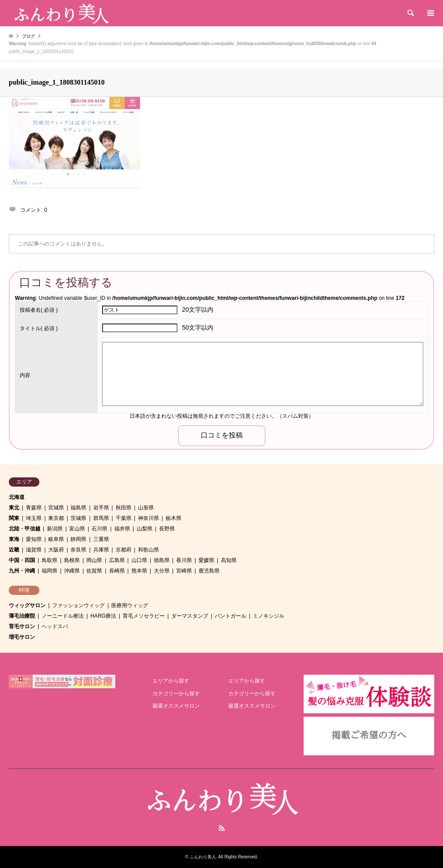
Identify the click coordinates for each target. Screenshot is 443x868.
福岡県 (50, 571)
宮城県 (56, 508)
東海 (14, 539)
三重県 (101, 539)
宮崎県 (184, 571)
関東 (14, 518)
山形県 (146, 508)
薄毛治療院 (22, 616)
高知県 (229, 560)
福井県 (122, 529)
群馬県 (101, 518)
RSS (222, 828)
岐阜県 (56, 539)
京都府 (124, 550)
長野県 (167, 529)
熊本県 (139, 571)
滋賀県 (34, 550)
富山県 (77, 529)
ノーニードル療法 (63, 616)
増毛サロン (22, 637)
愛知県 (34, 539)
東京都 (56, 518)
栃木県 (174, 518)
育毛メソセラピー (144, 616)
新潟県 (55, 529)
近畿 (14, 550)
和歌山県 (149, 550)
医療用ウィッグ (130, 605)
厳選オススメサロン (176, 706)
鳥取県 (50, 560)
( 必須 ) (39, 310)
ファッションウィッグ (78, 605)
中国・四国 (22, 560)
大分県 (162, 571)
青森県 (34, 508)
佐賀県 (94, 571)
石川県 (99, 529)
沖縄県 (72, 571)
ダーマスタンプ (190, 616)
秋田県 (124, 508)
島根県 (72, 560)
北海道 (17, 497)
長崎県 (117, 571)
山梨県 (145, 529)
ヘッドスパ (55, 626)
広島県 (117, 560)
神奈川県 (149, 518)
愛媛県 (206, 560)
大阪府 (56, 550)
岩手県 (101, 508)
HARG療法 (103, 616)
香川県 (184, 560)
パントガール (230, 616)
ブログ (28, 36)
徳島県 (162, 560)
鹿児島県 (209, 571)
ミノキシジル (269, 616)
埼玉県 (34, 518)
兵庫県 (101, 550)
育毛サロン (22, 626)
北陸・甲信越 (25, 529)
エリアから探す (171, 681)
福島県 (78, 508)
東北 (14, 508)
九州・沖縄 (22, 571)
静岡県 (78, 539)
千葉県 (124, 518)
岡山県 (94, 560)
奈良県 (78, 550)
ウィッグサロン (27, 605)
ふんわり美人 (203, 857)
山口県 (139, 560)
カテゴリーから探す (176, 694)
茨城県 (78, 518)
